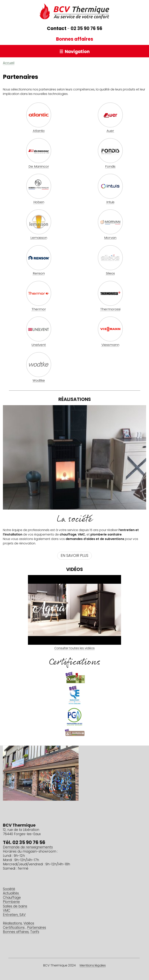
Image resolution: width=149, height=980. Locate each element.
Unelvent (39, 345)
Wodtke (39, 381)
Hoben (39, 202)
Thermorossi (110, 309)
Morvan (110, 238)
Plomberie (11, 902)
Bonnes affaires (75, 40)
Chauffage (12, 898)
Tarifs (35, 932)
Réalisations (12, 924)
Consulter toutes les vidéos (74, 648)
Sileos (110, 274)
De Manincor (39, 167)
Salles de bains (15, 906)
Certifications (14, 928)
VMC (7, 911)
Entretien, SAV (14, 915)
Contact (57, 29)
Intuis (110, 202)
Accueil (9, 63)
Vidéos (29, 924)
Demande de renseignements (28, 847)
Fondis (110, 167)
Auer (110, 131)
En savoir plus (74, 556)
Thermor (39, 309)
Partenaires (37, 928)
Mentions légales (93, 966)
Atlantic (39, 131)
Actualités (11, 894)
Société (9, 889)
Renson (39, 274)
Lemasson (39, 238)
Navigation (77, 52)
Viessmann (110, 345)
